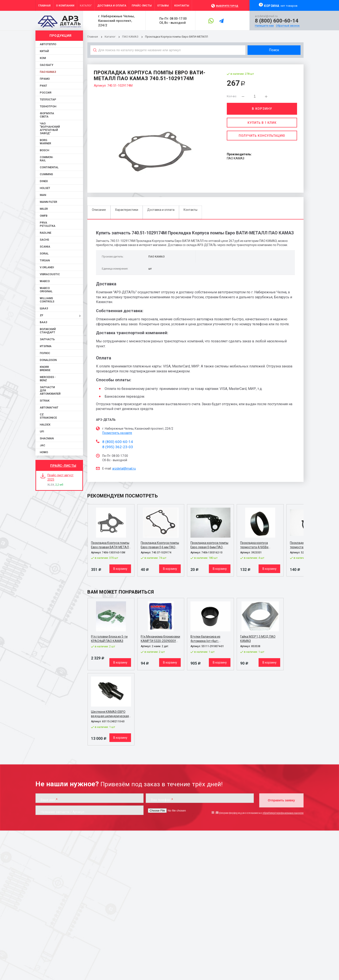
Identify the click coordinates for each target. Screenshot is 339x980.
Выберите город (227, 6)
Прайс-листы (63, 466)
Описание (99, 210)
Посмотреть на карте (117, 433)
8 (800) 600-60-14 (277, 21)
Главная (93, 37)
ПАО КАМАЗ (130, 37)
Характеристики (127, 210)
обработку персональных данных (283, 813)
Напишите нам (264, 26)
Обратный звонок (288, 26)
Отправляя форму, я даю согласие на (259, 813)
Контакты (190, 210)
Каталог (110, 37)
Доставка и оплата (161, 210)
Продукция (61, 36)
